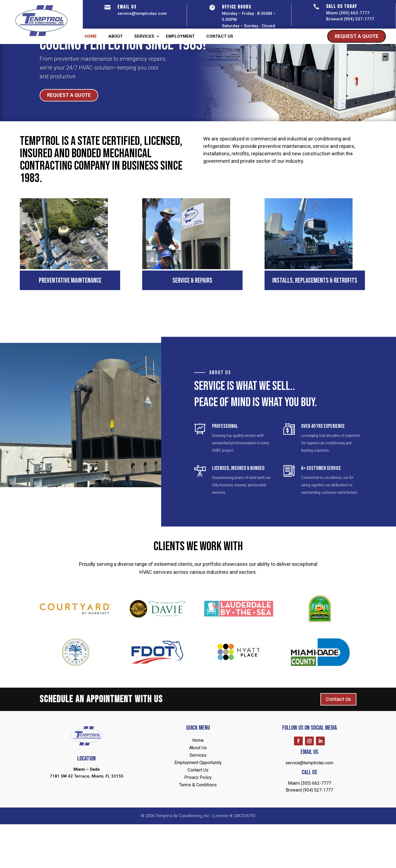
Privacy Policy (198, 821)
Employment (180, 37)
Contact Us (220, 37)
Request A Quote (357, 36)
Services (144, 37)
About (116, 37)
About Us (198, 792)
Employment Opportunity (198, 807)
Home (91, 37)
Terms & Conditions (198, 829)
